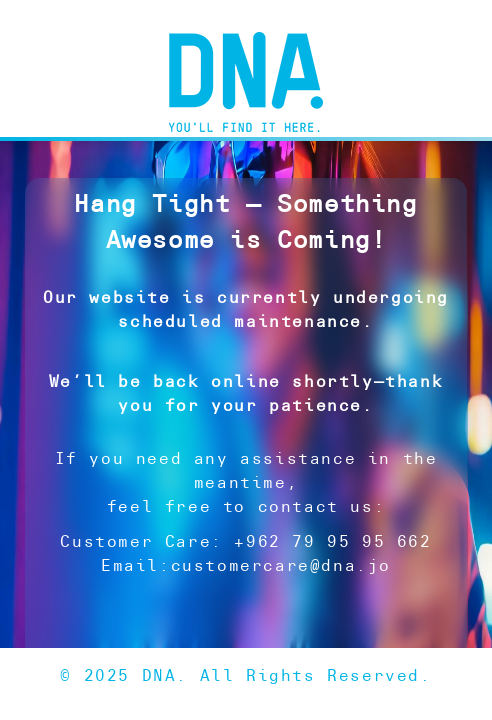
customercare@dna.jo (281, 565)
